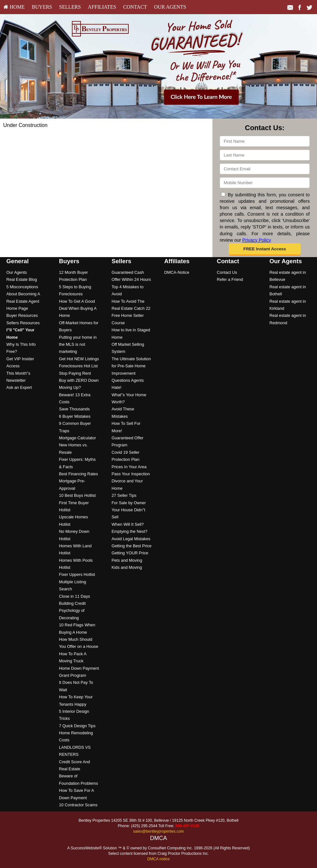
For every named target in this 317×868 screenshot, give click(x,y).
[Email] (265, 169)
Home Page (17, 308)
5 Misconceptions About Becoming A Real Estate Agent (23, 294)
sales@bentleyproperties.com (158, 831)
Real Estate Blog (22, 279)
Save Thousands (74, 409)
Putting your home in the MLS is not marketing (78, 345)
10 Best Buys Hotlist (77, 495)
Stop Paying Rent (75, 373)
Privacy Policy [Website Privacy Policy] (257, 240)
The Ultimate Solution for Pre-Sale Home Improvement (131, 366)
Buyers (42, 7)
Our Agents (170, 7)
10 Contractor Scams (78, 805)
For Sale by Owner (129, 503)
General (18, 261)
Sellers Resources (23, 323)
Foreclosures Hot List (78, 366)
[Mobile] (265, 183)
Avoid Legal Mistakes (131, 539)
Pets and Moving (127, 560)
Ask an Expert (19, 387)
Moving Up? (70, 387)
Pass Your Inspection (131, 474)
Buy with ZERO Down (79, 380)
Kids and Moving (127, 567)
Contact (135, 7)
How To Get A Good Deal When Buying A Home (78, 309)
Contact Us (227, 272)
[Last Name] (265, 155)
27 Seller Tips (124, 495)
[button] (265, 249)
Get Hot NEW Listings (79, 359)
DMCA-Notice (177, 272)
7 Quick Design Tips (77, 726)
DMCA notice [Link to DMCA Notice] (158, 859)
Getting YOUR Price (130, 553)
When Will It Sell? (128, 524)
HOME (14, 7)
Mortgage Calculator (77, 438)
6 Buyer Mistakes (75, 416)
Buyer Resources (22, 315)
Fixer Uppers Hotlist (77, 574)
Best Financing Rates (79, 474)
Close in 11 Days (75, 596)
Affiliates (102, 7)
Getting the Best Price (132, 546)
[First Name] (265, 141)
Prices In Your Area (129, 467)
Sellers (70, 7)
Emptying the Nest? (130, 531)
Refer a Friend (230, 279)
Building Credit (72, 603)
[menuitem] (14, 7)
